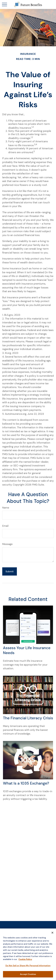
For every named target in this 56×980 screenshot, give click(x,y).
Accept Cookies (28, 976)
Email (5, 526)
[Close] (52, 934)
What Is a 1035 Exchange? (26, 783)
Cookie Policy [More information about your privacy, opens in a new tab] (25, 961)
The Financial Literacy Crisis (28, 718)
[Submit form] (10, 571)
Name (6, 508)
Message (7, 544)
